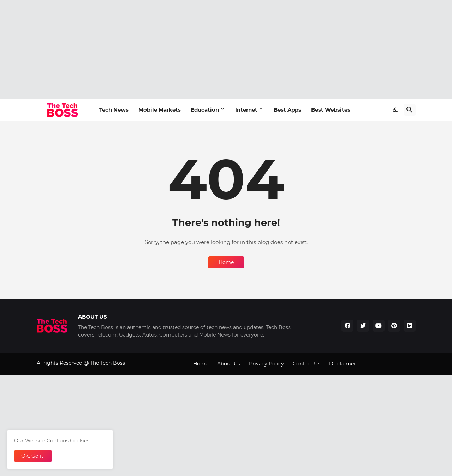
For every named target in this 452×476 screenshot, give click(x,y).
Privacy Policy (266, 364)
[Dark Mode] (396, 110)
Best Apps (287, 110)
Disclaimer (343, 364)
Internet (246, 110)
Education (205, 110)
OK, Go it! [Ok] (33, 456)
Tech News (114, 110)
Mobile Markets (160, 110)
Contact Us (307, 364)
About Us (229, 364)
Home (226, 262)
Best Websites (331, 110)
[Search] (410, 110)
